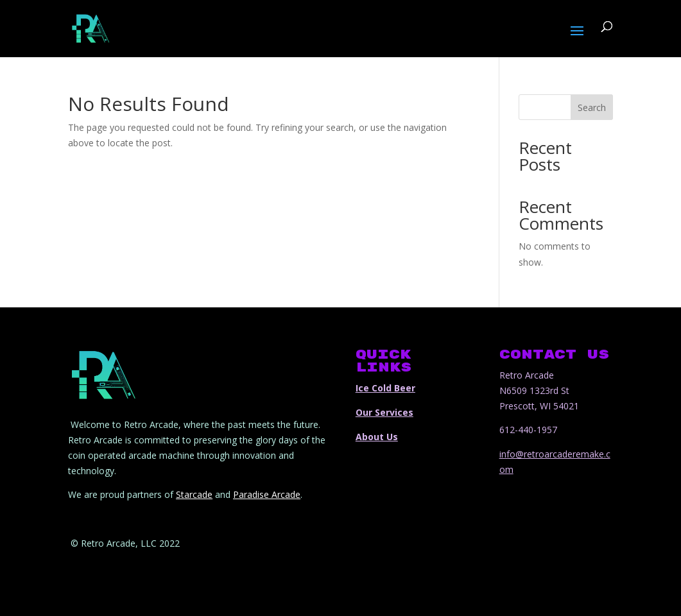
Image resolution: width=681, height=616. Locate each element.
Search (592, 107)
